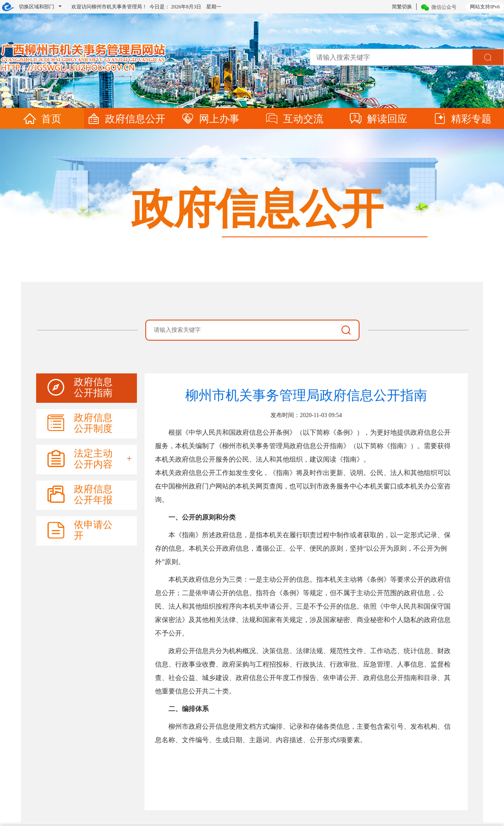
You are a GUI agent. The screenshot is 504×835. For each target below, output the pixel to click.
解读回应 (378, 119)
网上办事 (210, 119)
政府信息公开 (126, 119)
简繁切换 (402, 7)
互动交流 (294, 119)
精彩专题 (462, 119)
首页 (42, 119)
